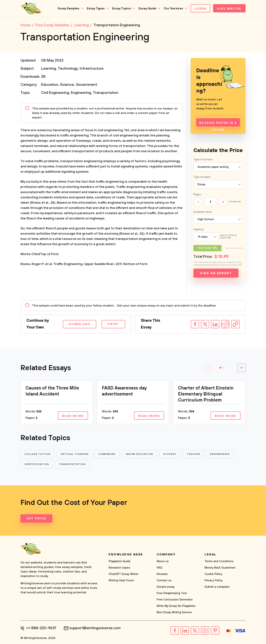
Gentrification (37, 464)
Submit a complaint (217, 587)
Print (113, 324)
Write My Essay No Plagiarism (176, 606)
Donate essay (166, 587)
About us (163, 561)
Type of (202, 177)
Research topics (119, 568)
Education (50, 85)
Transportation (106, 93)
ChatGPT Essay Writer (123, 574)
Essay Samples (69, 8)
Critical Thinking (75, 454)
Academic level (203, 212)
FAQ (159, 568)
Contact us (164, 580)
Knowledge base (126, 554)
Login (200, 9)
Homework (107, 454)
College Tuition (38, 454)
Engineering (81, 93)
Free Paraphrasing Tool (172, 593)
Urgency (198, 229)
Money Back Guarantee (220, 568)
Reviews (162, 574)
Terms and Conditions (219, 561)
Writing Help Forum (121, 580)
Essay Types (96, 8)
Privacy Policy (214, 580)
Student (170, 454)
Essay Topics (122, 8)
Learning (48, 69)
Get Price (36, 518)
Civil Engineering (55, 93)
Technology (68, 69)
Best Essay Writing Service (174, 612)
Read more (73, 416)
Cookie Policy (213, 574)
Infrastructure (92, 69)
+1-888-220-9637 (41, 628)
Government (86, 85)
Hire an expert (216, 273)
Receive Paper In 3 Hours (218, 124)
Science (67, 85)
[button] (220, 368)
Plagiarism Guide (120, 561)
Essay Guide (147, 8)
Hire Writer (229, 9)
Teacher (193, 454)
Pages (197, 194)
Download (80, 324)
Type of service (203, 160)
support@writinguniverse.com (95, 628)
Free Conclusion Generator (175, 600)
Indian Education (139, 454)
